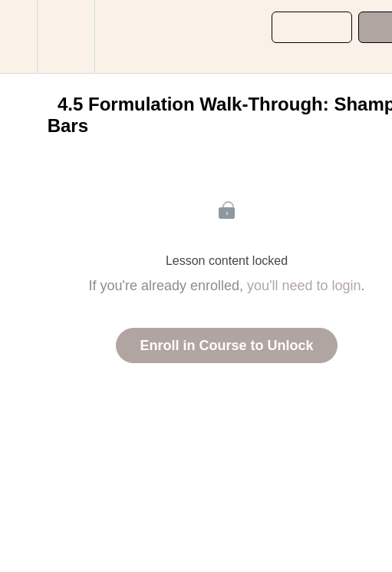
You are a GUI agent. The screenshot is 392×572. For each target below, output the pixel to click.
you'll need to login (304, 286)
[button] (18, 36)
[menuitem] (66, 36)
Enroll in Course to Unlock (226, 346)
